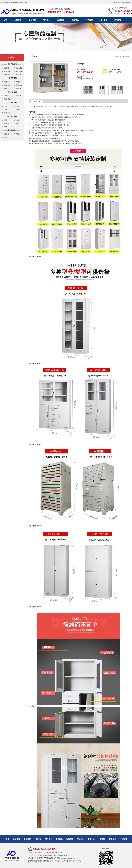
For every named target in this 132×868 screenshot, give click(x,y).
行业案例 (104, 20)
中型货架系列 (12, 78)
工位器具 (59, 839)
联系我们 (121, 2)
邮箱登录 (128, 2)
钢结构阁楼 (7, 99)
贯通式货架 (19, 68)
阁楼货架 (6, 96)
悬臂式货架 (7, 85)
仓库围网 (6, 134)
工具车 (5, 110)
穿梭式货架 (7, 75)
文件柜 (18, 110)
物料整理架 (7, 113)
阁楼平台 (47, 20)
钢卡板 (18, 134)
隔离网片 (18, 88)
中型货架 (6, 82)
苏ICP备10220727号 (75, 861)
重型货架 (32, 20)
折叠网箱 (6, 123)
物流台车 (18, 123)
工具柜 (18, 106)
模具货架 (6, 88)
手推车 (5, 127)
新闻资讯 (75, 20)
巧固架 (5, 120)
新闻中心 (91, 839)
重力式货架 (7, 71)
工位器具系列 (12, 103)
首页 (5, 20)
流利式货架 (19, 85)
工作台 (5, 106)
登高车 (5, 137)
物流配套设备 (12, 116)
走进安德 (18, 20)
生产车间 (89, 20)
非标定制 (18, 75)
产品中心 (12, 57)
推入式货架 (19, 71)
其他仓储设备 (12, 130)
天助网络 (65, 861)
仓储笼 (18, 120)
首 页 (7, 839)
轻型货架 (18, 82)
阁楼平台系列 (12, 92)
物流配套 (61, 20)
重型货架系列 (12, 64)
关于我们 (114, 2)
